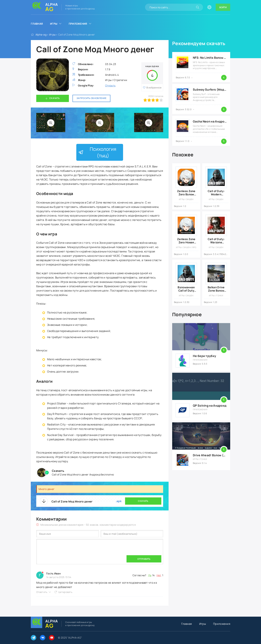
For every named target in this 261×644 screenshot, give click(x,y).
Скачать (54, 98)
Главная (37, 24)
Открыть (110, 85)
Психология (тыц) (97, 152)
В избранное (154, 88)
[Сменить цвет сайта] (209, 7)
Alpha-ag (41, 35)
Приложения (78, 24)
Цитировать (65, 592)
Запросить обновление (91, 98)
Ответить (42, 592)
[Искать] (198, 7)
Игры (54, 24)
